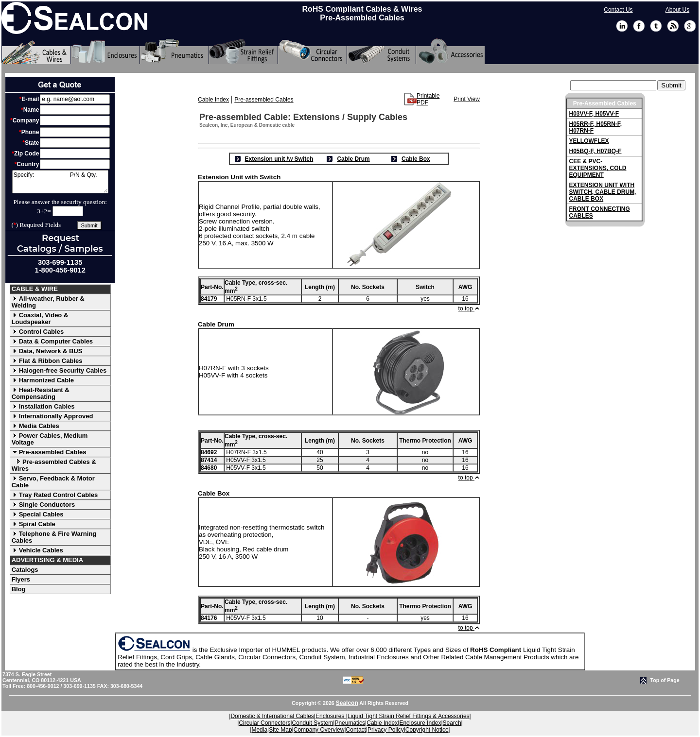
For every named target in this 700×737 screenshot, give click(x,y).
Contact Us (618, 10)
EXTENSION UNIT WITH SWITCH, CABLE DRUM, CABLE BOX (602, 192)
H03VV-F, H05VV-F (594, 114)
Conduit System (313, 723)
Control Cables (38, 332)
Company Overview (319, 730)
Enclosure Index (420, 723)
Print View (467, 99)
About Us (677, 10)
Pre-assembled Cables (49, 452)
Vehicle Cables (37, 550)
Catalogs (25, 570)
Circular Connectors (264, 723)
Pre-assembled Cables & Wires (54, 465)
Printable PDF (428, 99)
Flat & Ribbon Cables (47, 361)
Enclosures (331, 716)
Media (259, 730)
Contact (356, 730)
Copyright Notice (427, 730)
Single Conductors (44, 505)
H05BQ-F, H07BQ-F (595, 151)
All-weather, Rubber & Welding (48, 302)
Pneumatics (350, 723)
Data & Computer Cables (52, 341)
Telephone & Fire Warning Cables (54, 537)
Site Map (280, 730)
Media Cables (35, 426)
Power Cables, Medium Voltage (50, 439)
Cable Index (213, 100)
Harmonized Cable (43, 380)
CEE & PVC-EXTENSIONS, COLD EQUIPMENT (597, 168)
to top (469, 309)
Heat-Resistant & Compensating (41, 393)
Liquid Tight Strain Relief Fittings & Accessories (409, 716)
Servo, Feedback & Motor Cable (53, 482)
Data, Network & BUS (47, 351)
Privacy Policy (386, 730)
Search (452, 723)
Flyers (21, 579)
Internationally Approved (52, 416)
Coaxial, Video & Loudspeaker (40, 318)
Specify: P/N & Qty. (60, 182)
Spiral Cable (34, 524)
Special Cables (38, 514)
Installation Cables (43, 406)
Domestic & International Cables (272, 716)
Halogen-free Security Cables (59, 370)
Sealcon (347, 703)
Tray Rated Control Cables (55, 495)
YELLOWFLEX (589, 141)
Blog (19, 589)
